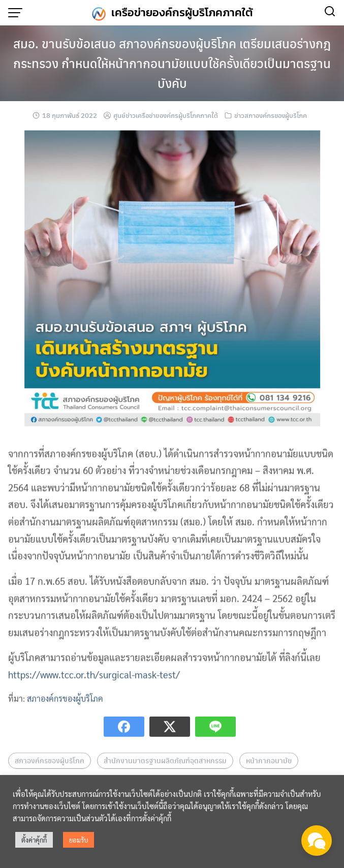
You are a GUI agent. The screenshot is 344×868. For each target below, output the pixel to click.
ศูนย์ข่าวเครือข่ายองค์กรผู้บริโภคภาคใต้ (166, 115)
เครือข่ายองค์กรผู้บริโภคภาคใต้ (182, 12)
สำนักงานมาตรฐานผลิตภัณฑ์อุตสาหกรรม (165, 769)
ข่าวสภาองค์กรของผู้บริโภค (271, 115)
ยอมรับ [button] (79, 840)
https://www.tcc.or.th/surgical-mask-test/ (94, 684)
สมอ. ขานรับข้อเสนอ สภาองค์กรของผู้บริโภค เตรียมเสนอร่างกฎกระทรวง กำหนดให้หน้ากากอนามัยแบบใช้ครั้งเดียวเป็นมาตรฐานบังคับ (172, 63)
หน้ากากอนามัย (269, 769)
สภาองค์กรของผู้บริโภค (65, 707)
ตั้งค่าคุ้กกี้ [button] (34, 840)
